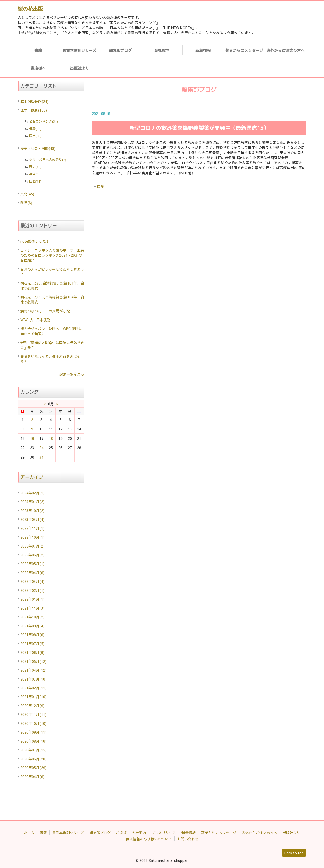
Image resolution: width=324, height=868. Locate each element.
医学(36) (35, 136)
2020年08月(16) (33, 741)
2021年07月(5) (32, 644)
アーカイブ (32, 477)
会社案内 (162, 50)
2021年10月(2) (32, 617)
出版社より (80, 68)
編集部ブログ (120, 50)
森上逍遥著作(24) (34, 101)
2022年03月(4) (32, 581)
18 (51, 438)
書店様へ (38, 68)
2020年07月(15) (33, 750)
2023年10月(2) (32, 511)
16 (32, 438)
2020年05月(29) (33, 768)
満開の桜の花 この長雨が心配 (45, 311)
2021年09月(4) (32, 626)
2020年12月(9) (32, 706)
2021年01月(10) (33, 697)
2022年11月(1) (32, 528)
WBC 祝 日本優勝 (35, 320)
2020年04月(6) (32, 777)
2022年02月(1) (32, 590)
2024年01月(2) (32, 502)
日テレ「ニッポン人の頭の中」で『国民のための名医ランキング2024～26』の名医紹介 (52, 255)
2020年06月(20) (33, 759)
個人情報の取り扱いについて (149, 839)
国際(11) (35, 181)
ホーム (29, 833)
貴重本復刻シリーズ (79, 50)
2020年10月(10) (33, 723)
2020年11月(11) (33, 714)
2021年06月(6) (32, 652)
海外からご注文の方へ (286, 50)
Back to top (294, 853)
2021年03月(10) (33, 679)
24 (42, 448)
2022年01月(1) (32, 599)
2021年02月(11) (33, 688)
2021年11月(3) (32, 608)
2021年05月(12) (33, 661)
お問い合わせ (188, 839)
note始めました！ (35, 241)
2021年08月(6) (32, 635)
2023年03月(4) (32, 519)
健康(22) (35, 129)
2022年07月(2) (32, 546)
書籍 (38, 50)
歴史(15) (35, 167)
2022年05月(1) (32, 564)
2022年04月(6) (32, 573)
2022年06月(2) (32, 555)
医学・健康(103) (34, 110)
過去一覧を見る (72, 374)
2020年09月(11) (33, 732)
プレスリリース (164, 833)
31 (42, 457)
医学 (100, 187)
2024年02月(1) (32, 493)
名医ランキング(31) (44, 121)
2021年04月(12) (33, 670)
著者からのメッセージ (244, 50)
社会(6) (34, 174)
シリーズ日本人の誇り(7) (48, 160)
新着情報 (203, 50)
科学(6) (26, 203)
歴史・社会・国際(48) (38, 148)
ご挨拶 (121, 833)
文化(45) (27, 194)
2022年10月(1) (32, 537)
